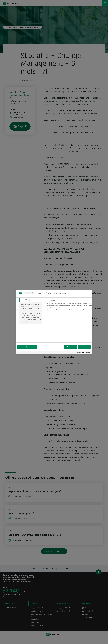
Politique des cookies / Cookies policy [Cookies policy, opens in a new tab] (57, 310)
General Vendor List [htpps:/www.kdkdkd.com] (78, 310)
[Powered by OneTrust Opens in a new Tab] (83, 353)
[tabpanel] (70, 306)
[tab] (30, 300)
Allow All (85, 347)
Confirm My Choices (27, 347)
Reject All (70, 347)
